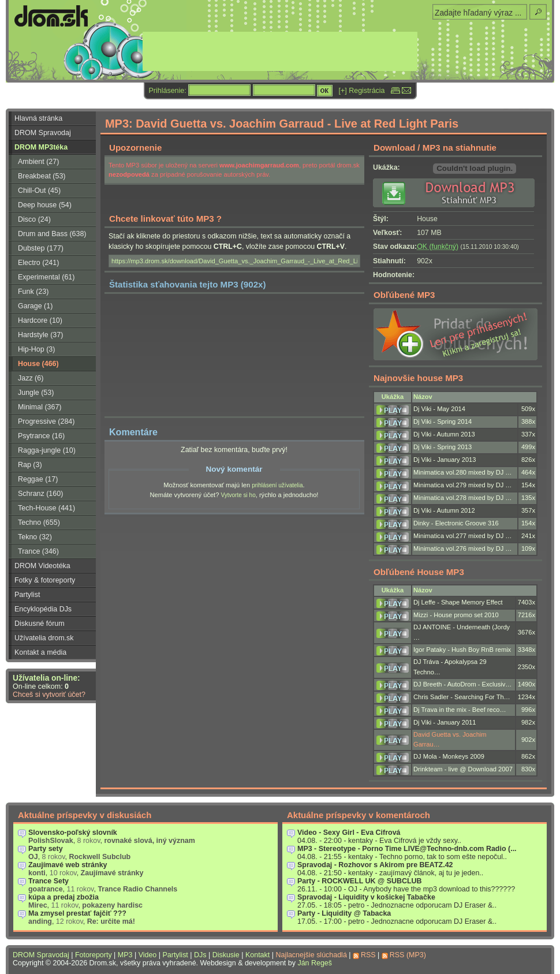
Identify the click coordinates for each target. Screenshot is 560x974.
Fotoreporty (94, 955)
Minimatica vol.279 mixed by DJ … (462, 485)
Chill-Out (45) (39, 191)
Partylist (27, 595)
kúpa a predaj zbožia (64, 897)
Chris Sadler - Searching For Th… (462, 697)
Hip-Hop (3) (36, 349)
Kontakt (257, 955)
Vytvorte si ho (238, 495)
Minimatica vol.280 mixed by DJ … (462, 472)
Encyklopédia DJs (43, 609)
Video (148, 955)
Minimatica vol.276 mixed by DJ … (462, 548)
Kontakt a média (40, 652)
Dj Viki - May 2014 (439, 409)
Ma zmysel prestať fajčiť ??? (77, 913)
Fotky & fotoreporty (45, 580)
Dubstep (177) (41, 248)
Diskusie (226, 955)
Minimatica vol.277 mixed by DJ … (462, 536)
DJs (200, 955)
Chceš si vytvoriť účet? (49, 695)
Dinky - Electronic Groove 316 (456, 523)
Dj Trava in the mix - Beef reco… (460, 710)
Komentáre (133, 432)
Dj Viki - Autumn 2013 (444, 434)
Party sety (46, 849)
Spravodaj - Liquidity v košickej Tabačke (366, 897)
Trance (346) (38, 551)
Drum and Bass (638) (52, 234)
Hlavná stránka (38, 118)
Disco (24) (34, 219)
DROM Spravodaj (43, 133)
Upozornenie (135, 148)
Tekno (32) (35, 537)
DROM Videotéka (42, 566)
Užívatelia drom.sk (44, 638)
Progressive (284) (46, 421)
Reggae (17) (38, 479)
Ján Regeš (315, 963)
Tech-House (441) (46, 508)
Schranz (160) (40, 494)
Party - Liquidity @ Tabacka (344, 913)
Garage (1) (35, 306)
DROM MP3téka (41, 147)
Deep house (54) (45, 205)
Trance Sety (48, 881)
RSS (368, 955)
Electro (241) (38, 263)
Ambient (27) (38, 162)
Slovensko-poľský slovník (73, 833)
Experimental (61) (46, 277)
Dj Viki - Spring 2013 (443, 447)
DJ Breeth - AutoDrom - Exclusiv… (462, 684)
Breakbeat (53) (42, 176)
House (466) (38, 364)
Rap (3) (30, 465)
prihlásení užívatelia (277, 485)
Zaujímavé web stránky (68, 865)
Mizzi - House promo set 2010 (456, 615)
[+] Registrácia (362, 91)
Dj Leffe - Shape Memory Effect (458, 602)
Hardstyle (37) (40, 335)
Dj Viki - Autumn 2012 (444, 510)
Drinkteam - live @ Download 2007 (463, 769)
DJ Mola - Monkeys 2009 (449, 756)
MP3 (125, 955)
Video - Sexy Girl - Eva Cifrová (349, 833)
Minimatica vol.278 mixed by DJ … (462, 498)
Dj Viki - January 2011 (445, 722)
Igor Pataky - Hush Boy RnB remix (462, 650)
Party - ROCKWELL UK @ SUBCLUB (360, 881)
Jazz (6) (31, 378)
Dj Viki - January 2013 (445, 460)
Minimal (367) (40, 407)
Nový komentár (234, 469)
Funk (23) (33, 292)
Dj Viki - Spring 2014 (443, 421)
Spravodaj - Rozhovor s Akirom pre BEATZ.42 (375, 865)
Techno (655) (39, 523)
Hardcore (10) (40, 320)
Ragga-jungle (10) (47, 450)
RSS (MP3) (408, 955)
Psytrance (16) (41, 436)
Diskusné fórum (40, 624)
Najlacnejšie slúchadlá (311, 955)
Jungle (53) (36, 393)
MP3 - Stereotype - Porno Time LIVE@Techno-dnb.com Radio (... (407, 849)
